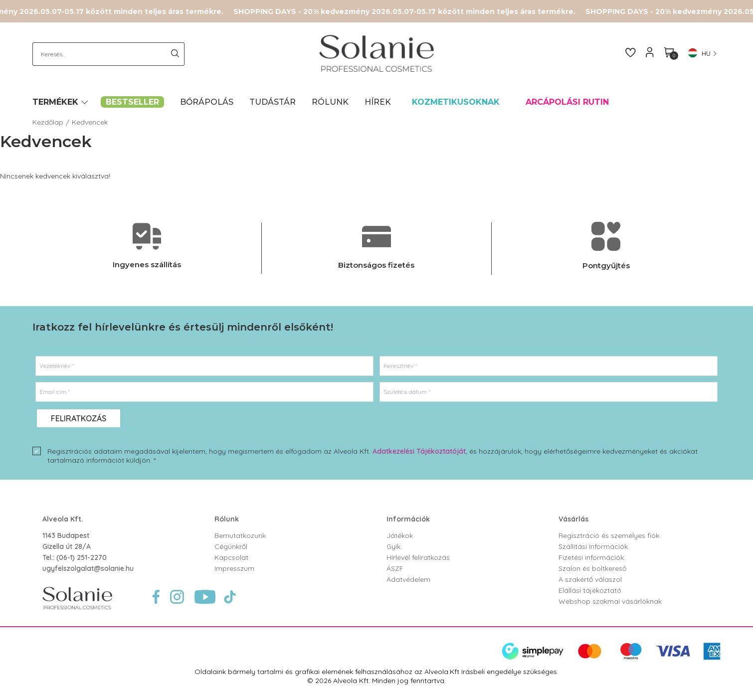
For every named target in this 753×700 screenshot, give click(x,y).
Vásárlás (573, 519)
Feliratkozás (79, 418)
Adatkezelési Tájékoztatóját (419, 451)
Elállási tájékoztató (590, 590)
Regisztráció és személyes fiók (609, 535)
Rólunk (227, 519)
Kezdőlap (48, 122)
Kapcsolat (231, 557)
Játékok (400, 535)
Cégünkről (231, 546)
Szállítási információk (593, 546)
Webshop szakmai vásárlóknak (610, 601)
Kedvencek (90, 122)
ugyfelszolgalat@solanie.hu (88, 568)
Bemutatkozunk (240, 535)
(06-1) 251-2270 (82, 557)
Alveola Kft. (63, 519)
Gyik (393, 546)
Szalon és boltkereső (592, 568)
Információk (408, 519)
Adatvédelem (408, 579)
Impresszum (234, 568)
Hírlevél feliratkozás (418, 557)
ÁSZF (395, 568)
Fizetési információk (591, 557)
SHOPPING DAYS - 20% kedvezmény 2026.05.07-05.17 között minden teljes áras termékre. (409, 11)
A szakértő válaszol (590, 579)
